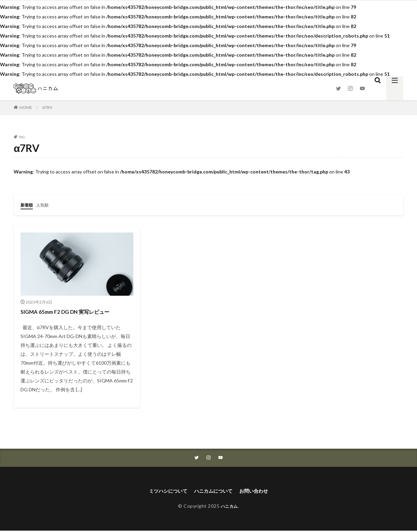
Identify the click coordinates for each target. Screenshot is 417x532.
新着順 (28, 205)
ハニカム (229, 507)
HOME (26, 107)
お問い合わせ (259, 492)
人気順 (45, 205)
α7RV (47, 107)
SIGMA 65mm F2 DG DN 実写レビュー (72, 311)
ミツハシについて (163, 492)
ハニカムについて (214, 492)
